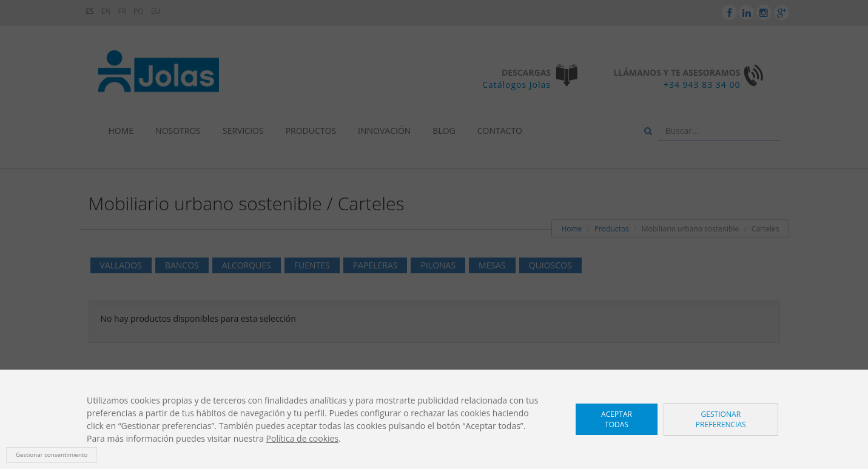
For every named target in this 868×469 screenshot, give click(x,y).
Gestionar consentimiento (52, 455)
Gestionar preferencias (721, 419)
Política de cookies (303, 438)
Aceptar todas (617, 419)
